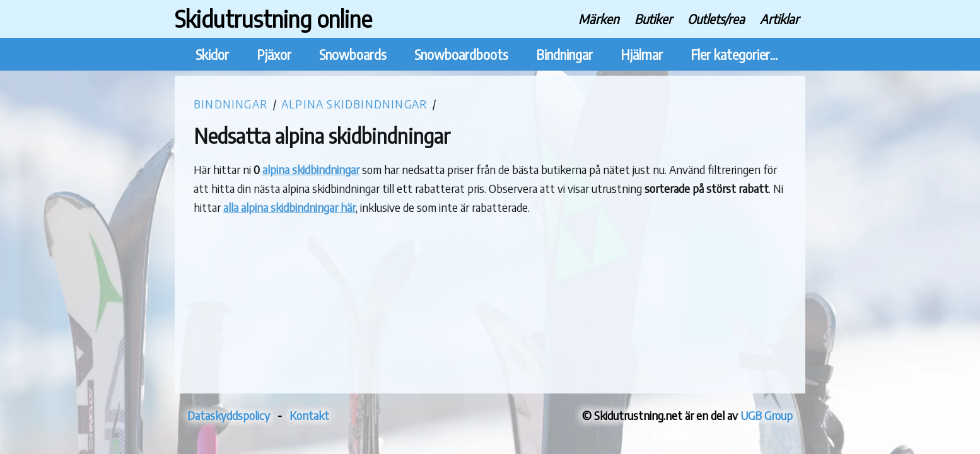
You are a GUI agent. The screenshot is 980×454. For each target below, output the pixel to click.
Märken (599, 19)
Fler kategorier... (734, 55)
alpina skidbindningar (311, 169)
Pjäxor (274, 55)
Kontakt (309, 415)
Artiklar (779, 19)
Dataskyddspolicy (229, 415)
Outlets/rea (716, 19)
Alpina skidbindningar (354, 104)
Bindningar (564, 55)
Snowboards (353, 55)
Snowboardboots (461, 55)
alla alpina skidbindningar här (289, 207)
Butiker (653, 19)
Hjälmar (642, 55)
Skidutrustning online (273, 19)
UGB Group (767, 415)
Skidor (212, 55)
